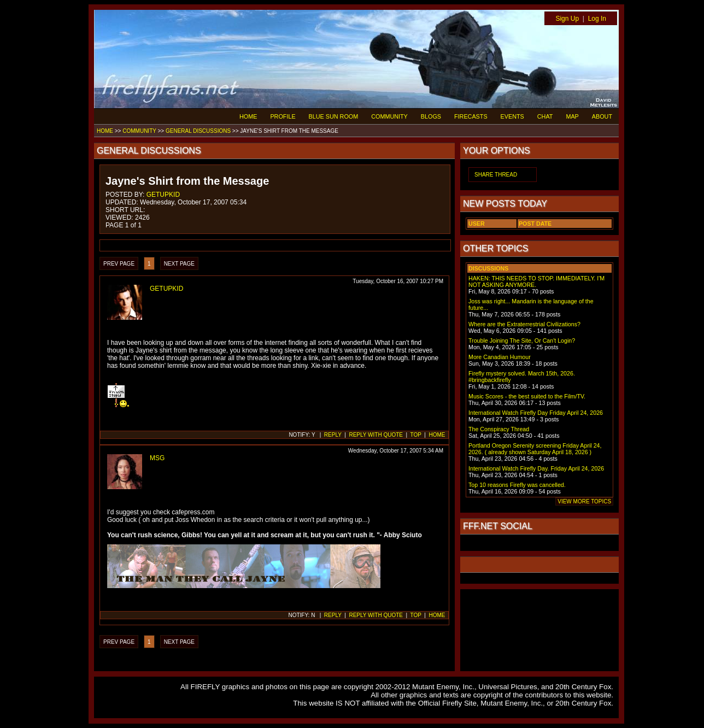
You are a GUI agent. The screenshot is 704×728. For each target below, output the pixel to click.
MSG (157, 458)
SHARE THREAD (496, 175)
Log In (597, 19)
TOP (416, 435)
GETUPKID (163, 195)
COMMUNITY (389, 116)
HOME (248, 116)
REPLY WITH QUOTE (376, 435)
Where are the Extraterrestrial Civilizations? (524, 324)
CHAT (545, 116)
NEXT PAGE (179, 264)
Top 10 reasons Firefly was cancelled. (517, 485)
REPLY (333, 435)
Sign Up (567, 19)
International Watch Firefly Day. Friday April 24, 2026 (536, 468)
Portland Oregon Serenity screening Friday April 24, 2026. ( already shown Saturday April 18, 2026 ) (535, 449)
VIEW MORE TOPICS (584, 501)
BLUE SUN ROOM (334, 116)
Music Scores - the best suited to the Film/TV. (527, 396)
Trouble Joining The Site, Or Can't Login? (522, 340)
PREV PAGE (119, 264)
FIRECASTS (471, 116)
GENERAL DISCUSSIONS (198, 131)
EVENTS (512, 116)
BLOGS (431, 116)
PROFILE (283, 116)
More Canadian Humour (500, 357)
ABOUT (602, 116)
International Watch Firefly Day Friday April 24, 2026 (536, 413)
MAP (572, 116)
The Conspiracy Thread (499, 429)
